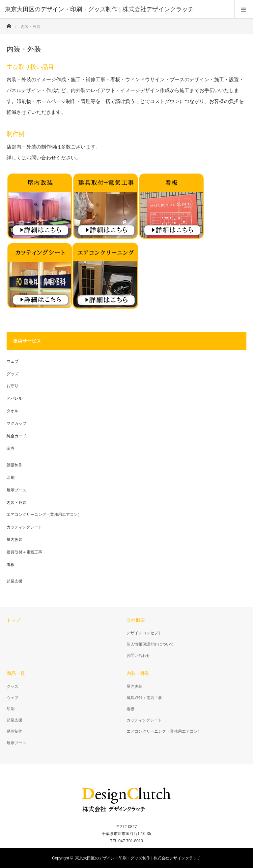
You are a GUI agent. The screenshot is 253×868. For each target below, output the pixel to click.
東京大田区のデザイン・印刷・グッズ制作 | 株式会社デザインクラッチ (138, 858)
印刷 (11, 478)
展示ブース (16, 490)
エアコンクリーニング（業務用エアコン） (44, 515)
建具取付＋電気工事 (24, 552)
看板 (11, 565)
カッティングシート (24, 527)
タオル (13, 411)
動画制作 (14, 465)
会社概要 (136, 620)
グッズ (13, 374)
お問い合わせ (138, 655)
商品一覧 (16, 673)
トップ (14, 620)
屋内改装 (14, 540)
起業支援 (14, 581)
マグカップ (16, 423)
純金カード (16, 436)
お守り (13, 386)
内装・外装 (16, 503)
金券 (11, 449)
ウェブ (13, 361)
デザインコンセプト (144, 633)
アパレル (14, 398)
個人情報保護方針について (150, 644)
